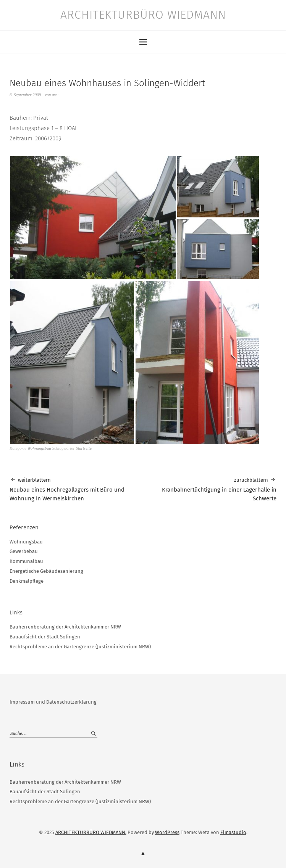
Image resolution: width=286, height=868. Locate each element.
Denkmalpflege (27, 581)
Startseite (84, 448)
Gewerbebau (24, 551)
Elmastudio (233, 832)
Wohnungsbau (39, 448)
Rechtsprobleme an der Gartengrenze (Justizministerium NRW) (80, 647)
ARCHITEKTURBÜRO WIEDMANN (143, 15)
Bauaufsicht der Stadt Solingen (45, 637)
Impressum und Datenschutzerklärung (53, 702)
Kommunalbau (26, 561)
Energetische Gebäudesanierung (46, 571)
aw (54, 95)
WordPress (167, 832)
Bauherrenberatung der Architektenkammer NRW (65, 627)
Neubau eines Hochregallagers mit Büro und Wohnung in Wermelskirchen (76, 489)
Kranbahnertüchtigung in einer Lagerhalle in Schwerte (210, 489)
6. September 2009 (25, 95)
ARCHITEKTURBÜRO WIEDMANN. (91, 832)
